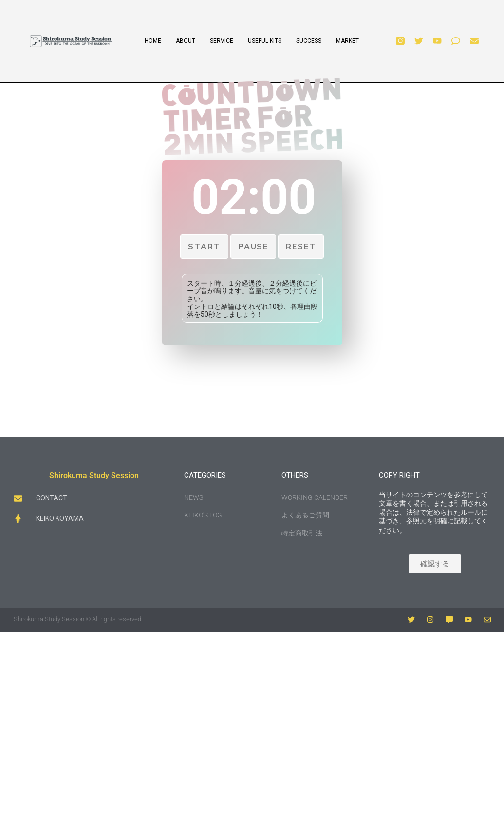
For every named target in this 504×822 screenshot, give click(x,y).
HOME (153, 41)
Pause (253, 247)
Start (204, 247)
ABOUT (186, 41)
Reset (301, 247)
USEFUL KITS (265, 41)
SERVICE (222, 41)
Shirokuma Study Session (94, 475)
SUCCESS (309, 41)
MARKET (347, 41)
